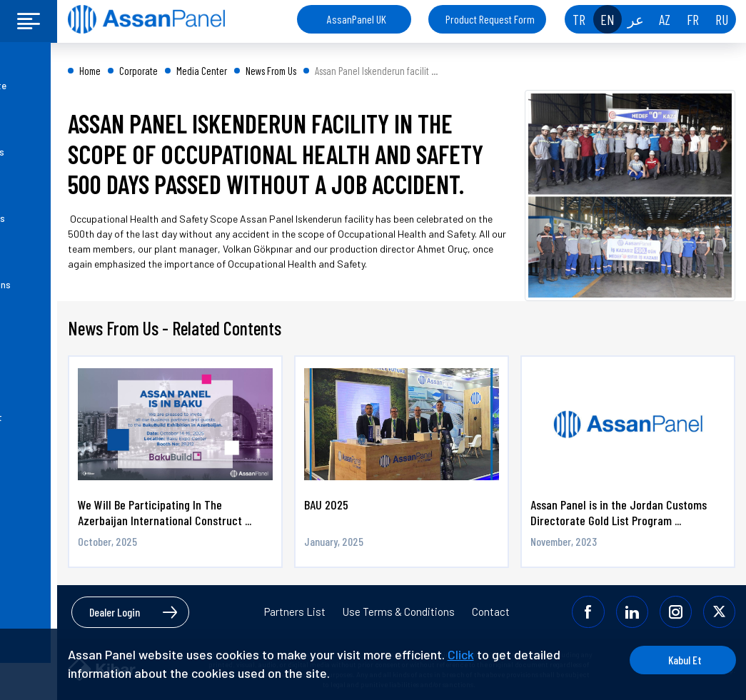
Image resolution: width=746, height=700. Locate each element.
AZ (665, 19)
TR (579, 19)
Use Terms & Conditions (399, 612)
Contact (491, 612)
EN (608, 19)
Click (461, 654)
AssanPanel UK (357, 19)
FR (693, 19)
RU (722, 19)
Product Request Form (490, 19)
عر (636, 19)
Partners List (295, 612)
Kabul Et (681, 660)
